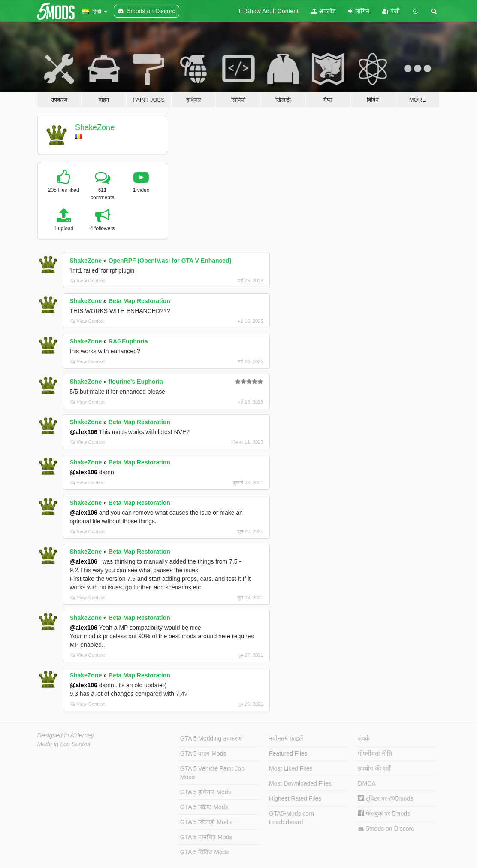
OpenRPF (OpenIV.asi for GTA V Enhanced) (170, 261)
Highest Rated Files (295, 798)
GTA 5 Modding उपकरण (211, 738)
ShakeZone (95, 127)
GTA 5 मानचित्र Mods (206, 837)
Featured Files (288, 753)
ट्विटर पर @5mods (385, 798)
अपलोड (323, 11)
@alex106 (84, 432)
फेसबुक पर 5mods (384, 813)
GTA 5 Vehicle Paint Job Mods (212, 773)
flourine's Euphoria (136, 382)
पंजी (391, 11)
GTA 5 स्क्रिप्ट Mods (204, 807)
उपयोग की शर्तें (374, 768)
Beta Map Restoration (139, 301)
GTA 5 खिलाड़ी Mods (206, 822)
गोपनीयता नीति (375, 753)
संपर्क (364, 738)
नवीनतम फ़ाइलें (286, 738)
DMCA (367, 783)
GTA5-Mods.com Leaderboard (291, 818)
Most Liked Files (291, 768)
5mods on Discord (386, 829)
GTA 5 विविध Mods (205, 852)
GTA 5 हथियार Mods (206, 792)
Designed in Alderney (66, 735)
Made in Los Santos (64, 744)
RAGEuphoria (128, 341)
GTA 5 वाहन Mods (203, 753)
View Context (88, 281)
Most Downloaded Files (300, 783)
